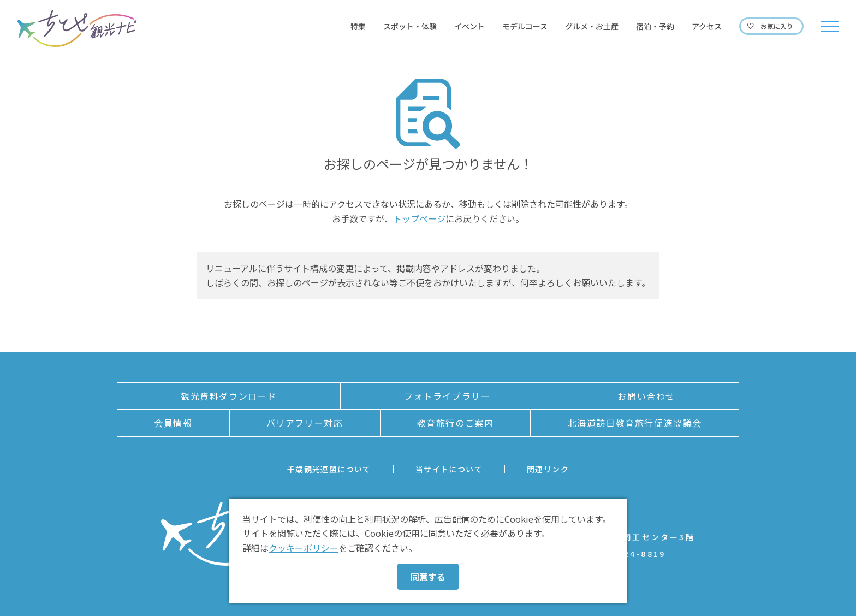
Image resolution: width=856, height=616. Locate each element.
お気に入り (777, 26)
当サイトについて (449, 469)
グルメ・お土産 (592, 26)
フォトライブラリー (447, 396)
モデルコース (525, 26)
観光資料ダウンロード (229, 396)
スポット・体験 (410, 26)
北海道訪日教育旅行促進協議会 (635, 423)
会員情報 (173, 423)
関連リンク (548, 469)
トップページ (419, 218)
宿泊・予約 (655, 26)
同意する (428, 577)
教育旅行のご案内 (456, 423)
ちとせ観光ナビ (77, 28)
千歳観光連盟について (329, 469)
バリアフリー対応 (305, 423)
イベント (469, 26)
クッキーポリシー (304, 548)
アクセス (707, 26)
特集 (358, 26)
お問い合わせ (646, 396)
